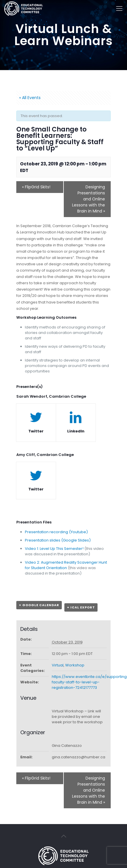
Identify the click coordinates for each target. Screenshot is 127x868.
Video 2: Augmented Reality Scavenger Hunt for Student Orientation (66, 565)
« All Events (30, 98)
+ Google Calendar (39, 605)
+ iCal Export (81, 607)
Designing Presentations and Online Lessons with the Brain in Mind (89, 199)
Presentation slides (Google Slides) (58, 540)
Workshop (75, 665)
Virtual (58, 665)
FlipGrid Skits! (36, 187)
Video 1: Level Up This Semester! (54, 549)
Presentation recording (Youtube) (56, 532)
